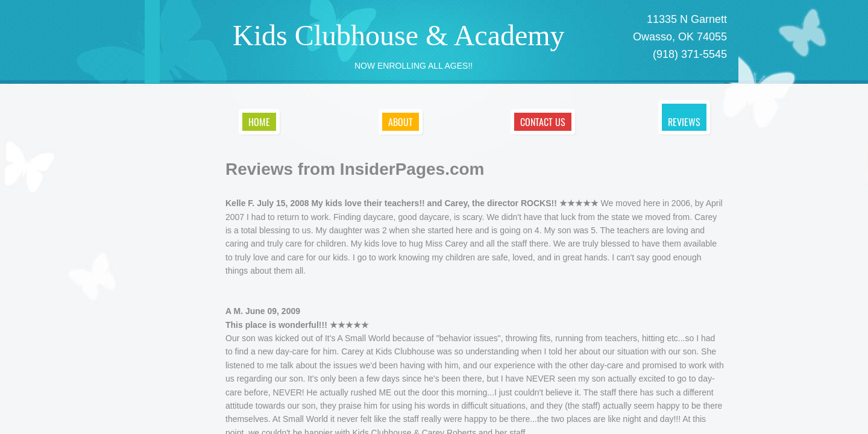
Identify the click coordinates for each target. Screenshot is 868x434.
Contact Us (543, 122)
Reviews (684, 122)
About (401, 122)
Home (259, 122)
